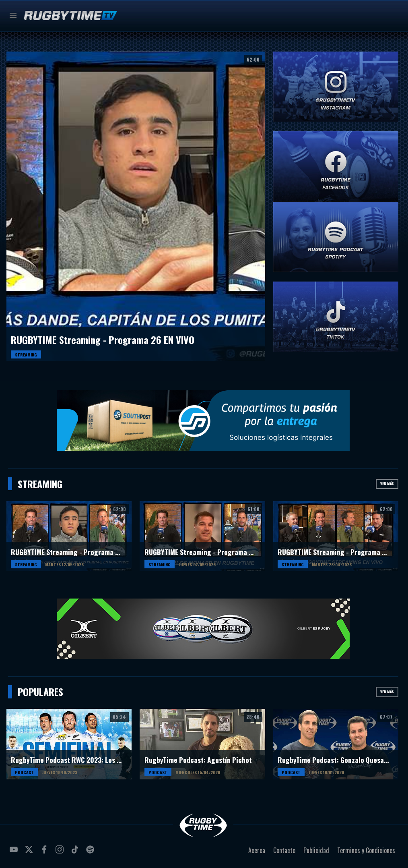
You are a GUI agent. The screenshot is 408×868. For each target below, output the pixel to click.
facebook (45, 853)
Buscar (391, 15)
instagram (61, 853)
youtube (15, 853)
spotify (91, 853)
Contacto (284, 850)
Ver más (387, 483)
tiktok (76, 853)
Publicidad (316, 850)
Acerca (257, 850)
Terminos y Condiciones (366, 850)
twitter (30, 853)
